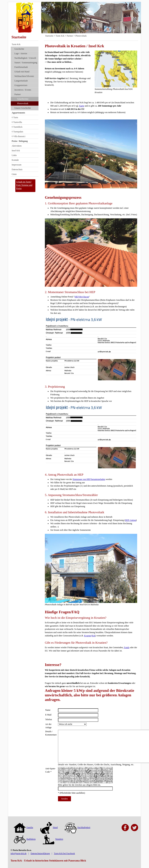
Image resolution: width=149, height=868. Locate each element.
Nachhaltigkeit (78, 827)
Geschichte (19, 49)
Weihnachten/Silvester (24, 76)
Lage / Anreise (21, 53)
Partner (18, 94)
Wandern (53, 839)
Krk (94, 636)
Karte (82, 106)
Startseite (19, 37)
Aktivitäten (17, 146)
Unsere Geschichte (23, 108)
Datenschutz (17, 169)
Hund (49, 827)
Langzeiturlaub (21, 81)
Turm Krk (16, 44)
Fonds (127, 647)
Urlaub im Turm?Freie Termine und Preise (24, 185)
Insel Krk (16, 151)
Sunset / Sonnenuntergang (26, 63)
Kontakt (15, 160)
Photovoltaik (23, 103)
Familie (24, 827)
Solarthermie (23, 99)
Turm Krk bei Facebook (64, 853)
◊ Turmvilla (17, 122)
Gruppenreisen (21, 85)
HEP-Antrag (131, 520)
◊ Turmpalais (17, 132)
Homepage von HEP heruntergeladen (89, 479)
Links (14, 155)
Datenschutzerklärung (40, 853)
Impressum (17, 165)
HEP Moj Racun (82, 297)
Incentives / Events (23, 90)
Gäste (14, 174)
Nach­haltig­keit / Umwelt (25, 58)
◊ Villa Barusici (19, 136)
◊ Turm (15, 117)
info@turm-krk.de (19, 853)
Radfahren (25, 839)
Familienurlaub (21, 67)
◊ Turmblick (17, 127)
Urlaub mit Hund (22, 72)
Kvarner (88, 636)
